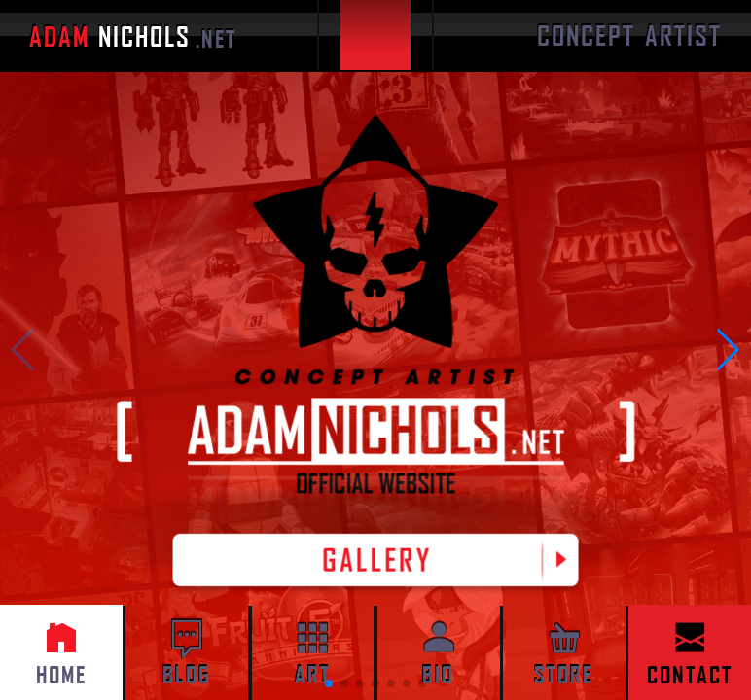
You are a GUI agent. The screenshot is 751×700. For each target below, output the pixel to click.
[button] (728, 350)
